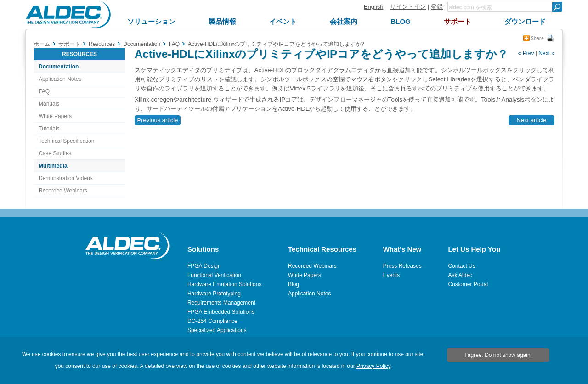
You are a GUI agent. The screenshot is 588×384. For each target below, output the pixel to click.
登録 (437, 7)
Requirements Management (221, 303)
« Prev (526, 53)
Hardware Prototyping (214, 294)
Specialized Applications (217, 330)
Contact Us (461, 266)
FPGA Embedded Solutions (221, 312)
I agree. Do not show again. (498, 355)
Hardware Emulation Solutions (224, 284)
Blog (294, 284)
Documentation (59, 67)
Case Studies (55, 153)
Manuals (49, 104)
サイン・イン (408, 7)
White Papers (55, 116)
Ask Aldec (460, 275)
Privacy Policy (373, 366)
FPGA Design (204, 266)
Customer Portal (468, 284)
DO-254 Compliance (212, 321)
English (374, 7)
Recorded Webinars (63, 191)
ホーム (42, 44)
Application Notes (60, 79)
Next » (546, 53)
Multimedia (53, 166)
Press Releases (402, 266)
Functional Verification (214, 275)
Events (392, 275)
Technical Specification (66, 141)
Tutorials (49, 129)
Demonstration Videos (66, 178)
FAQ (44, 91)
